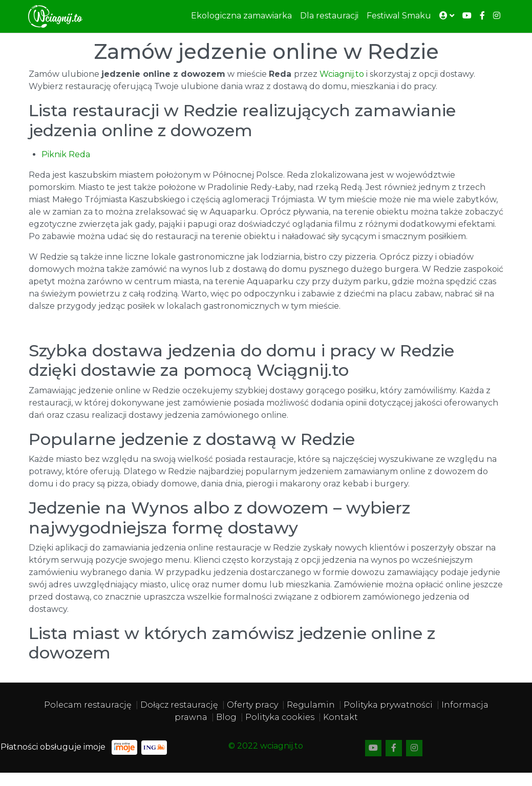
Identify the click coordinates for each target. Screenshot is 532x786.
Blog (226, 717)
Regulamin (311, 705)
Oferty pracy (252, 705)
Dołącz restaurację (179, 705)
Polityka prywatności (388, 705)
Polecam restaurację (88, 705)
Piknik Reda (66, 154)
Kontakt (341, 717)
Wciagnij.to (342, 74)
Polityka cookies (280, 717)
